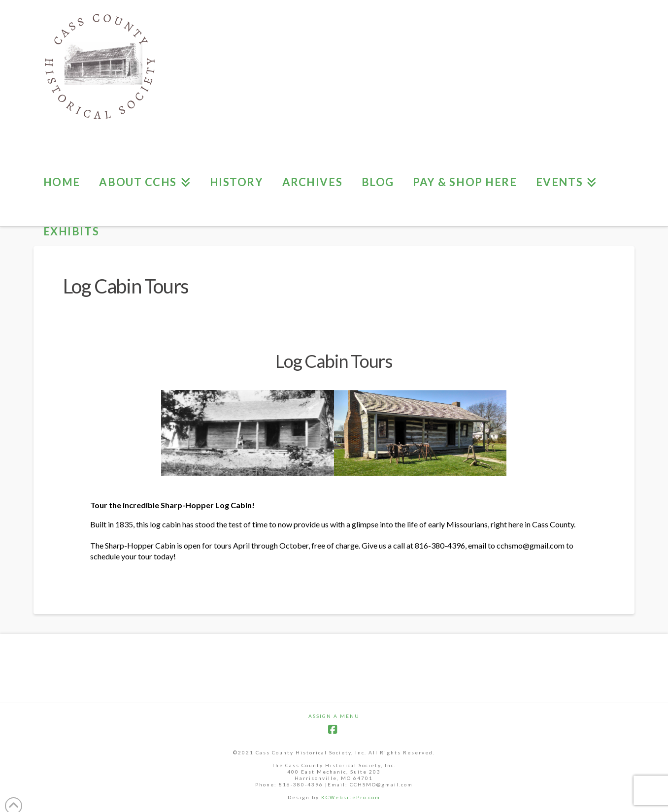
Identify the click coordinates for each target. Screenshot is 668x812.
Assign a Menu (334, 716)
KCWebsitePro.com (351, 797)
